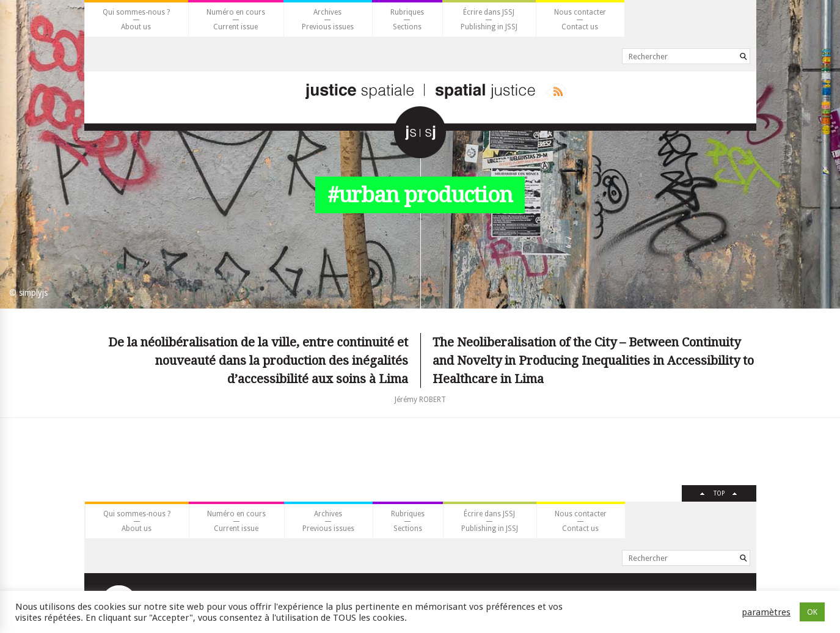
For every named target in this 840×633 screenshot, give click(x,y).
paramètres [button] (766, 612)
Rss (556, 92)
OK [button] (812, 612)
